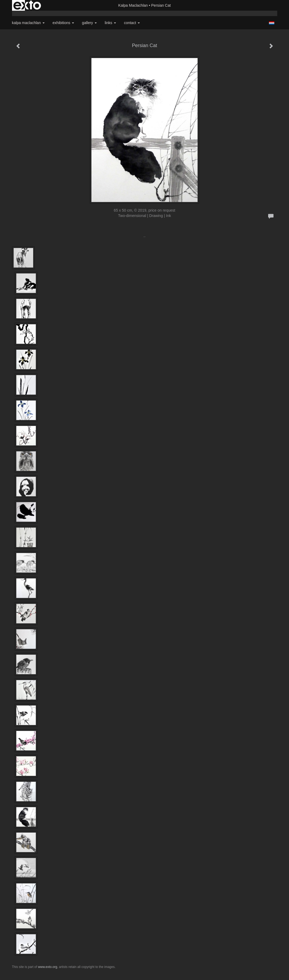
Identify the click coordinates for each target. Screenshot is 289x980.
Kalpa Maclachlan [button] (28, 23)
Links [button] (110, 23)
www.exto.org (48, 967)
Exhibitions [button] (63, 23)
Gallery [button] (89, 23)
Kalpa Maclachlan (133, 5)
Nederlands (272, 23)
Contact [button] (132, 23)
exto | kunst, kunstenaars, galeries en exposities (27, 5)
